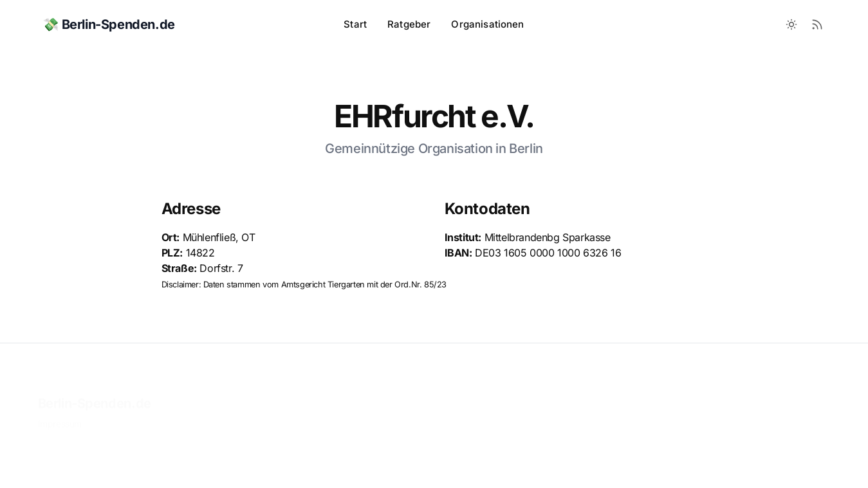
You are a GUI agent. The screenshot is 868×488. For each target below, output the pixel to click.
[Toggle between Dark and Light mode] (791, 24)
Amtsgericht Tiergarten (323, 285)
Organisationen (487, 24)
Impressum (60, 404)
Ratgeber (409, 24)
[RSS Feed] (817, 24)
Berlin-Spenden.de (95, 384)
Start (355, 24)
